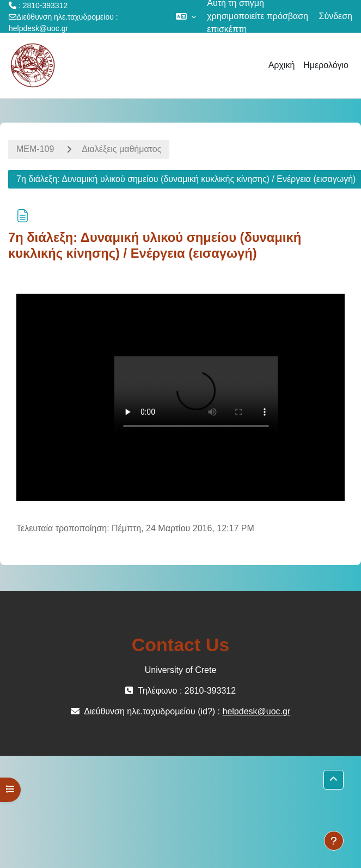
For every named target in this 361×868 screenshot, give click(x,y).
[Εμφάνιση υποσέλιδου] (334, 841)
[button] (186, 16)
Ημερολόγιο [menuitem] (326, 65)
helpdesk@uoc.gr (38, 28)
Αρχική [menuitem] (282, 65)
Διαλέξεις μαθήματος (121, 149)
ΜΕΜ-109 (35, 149)
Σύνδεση (336, 16)
